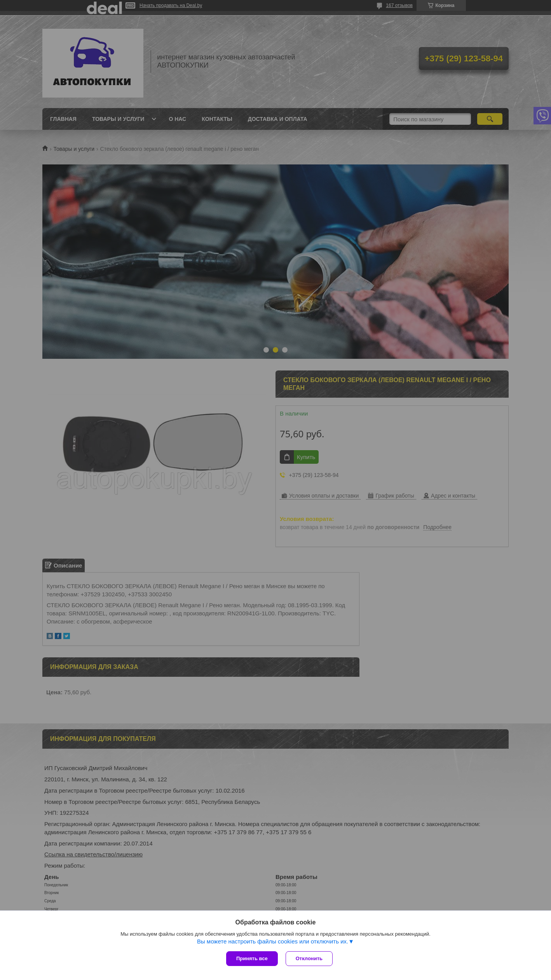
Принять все (252, 958)
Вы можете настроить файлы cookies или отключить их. (273, 941)
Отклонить (309, 958)
